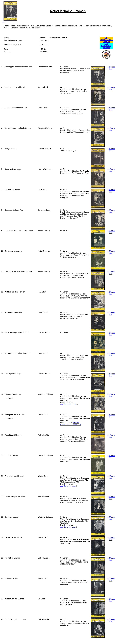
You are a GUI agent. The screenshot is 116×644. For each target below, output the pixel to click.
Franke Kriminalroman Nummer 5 (71, 424)
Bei (106, 38)
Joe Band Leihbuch (68, 404)
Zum (106, 46)
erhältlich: (106, 42)
